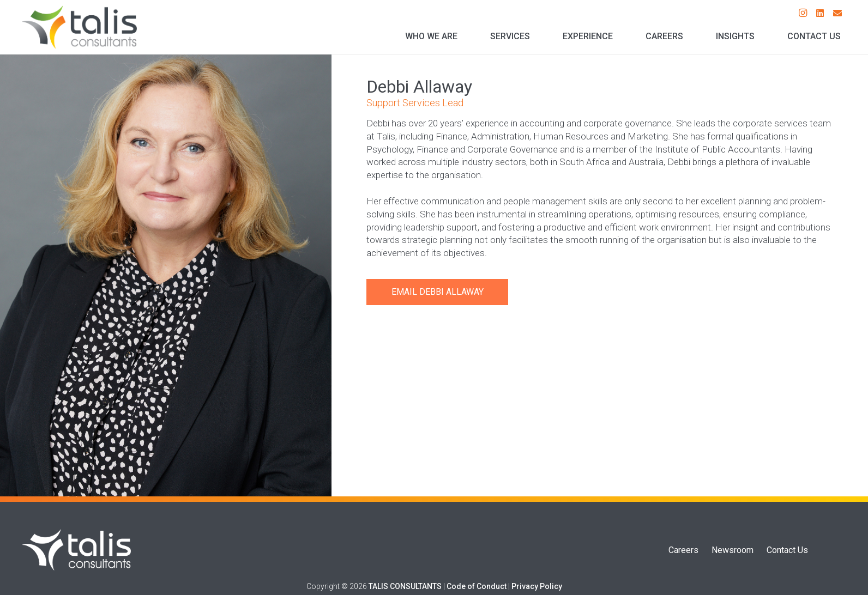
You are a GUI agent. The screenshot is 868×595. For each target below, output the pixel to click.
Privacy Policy (537, 586)
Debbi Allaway (451, 292)
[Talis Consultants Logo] (79, 27)
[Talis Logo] (76, 550)
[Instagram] (803, 13)
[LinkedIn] (820, 13)
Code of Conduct (477, 586)
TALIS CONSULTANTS (405, 586)
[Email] (837, 13)
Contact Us (787, 550)
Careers (683, 550)
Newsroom (733, 550)
